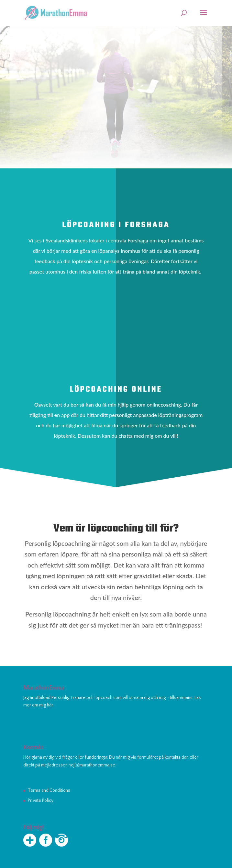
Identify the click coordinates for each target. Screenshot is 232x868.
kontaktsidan (177, 757)
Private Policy (41, 801)
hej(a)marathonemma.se (92, 765)
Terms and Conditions (49, 790)
